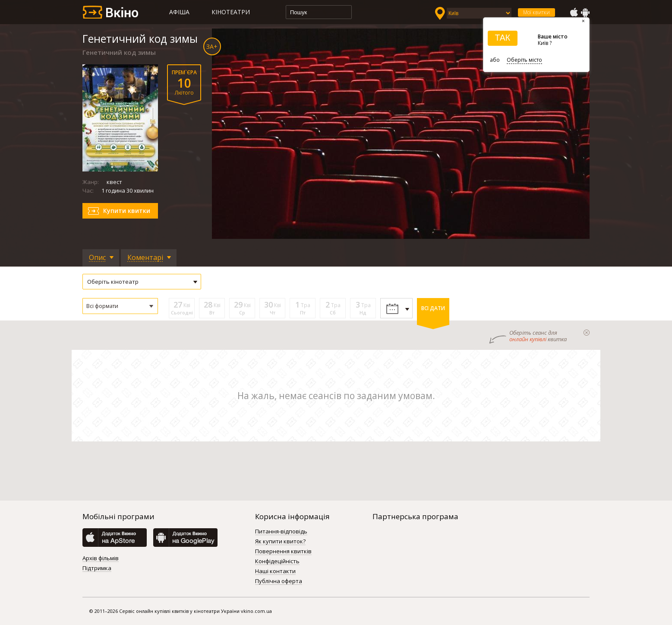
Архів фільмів (101, 558)
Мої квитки (536, 12)
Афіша (179, 12)
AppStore (574, 13)
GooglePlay (585, 13)
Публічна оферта (279, 581)
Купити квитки (127, 211)
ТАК (502, 38)
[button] (120, 306)
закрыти (587, 333)
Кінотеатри (231, 12)
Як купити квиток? (280, 542)
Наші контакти (275, 571)
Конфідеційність (277, 562)
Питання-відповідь (281, 532)
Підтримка (97, 568)
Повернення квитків (283, 552)
